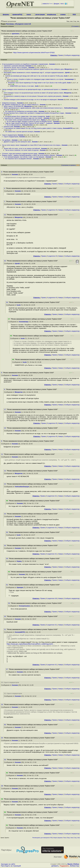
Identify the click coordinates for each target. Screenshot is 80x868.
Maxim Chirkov (73, 864)
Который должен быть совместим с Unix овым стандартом (25, 116)
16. (5, 545)
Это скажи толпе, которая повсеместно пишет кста (23, 120)
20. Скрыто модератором (10, 682)
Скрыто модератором (9, 135)
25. (2, 738)
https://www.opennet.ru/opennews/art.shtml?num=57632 (34, 53)
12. (5, 215)
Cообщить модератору (72, 55)
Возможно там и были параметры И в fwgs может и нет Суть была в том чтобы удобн (37, 83)
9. (5, 389)
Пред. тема (70, 838)
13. (5, 471)
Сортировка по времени (69, 165)
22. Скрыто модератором (13, 693)
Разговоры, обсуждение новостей (19, 24)
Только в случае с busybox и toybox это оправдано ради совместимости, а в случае (35, 79)
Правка (61, 55)
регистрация (40, 14)
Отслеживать (75, 26)
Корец (43, 120)
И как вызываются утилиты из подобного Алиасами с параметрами (25, 64)
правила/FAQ (17, 14)
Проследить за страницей (11, 866)
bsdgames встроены (9, 103)
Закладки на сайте (8, 864)
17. (5, 409)
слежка (63, 14)
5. (2, 373)
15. (5, 514)
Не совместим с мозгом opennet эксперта (19, 132)
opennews (15, 34)
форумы (6, 14)
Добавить (55, 866)
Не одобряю (6, 140)
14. (5, 484)
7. (5, 201)
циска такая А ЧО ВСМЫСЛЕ (14, 106)
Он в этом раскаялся (14, 125)
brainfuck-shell (8, 127)
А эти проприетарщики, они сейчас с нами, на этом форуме (24, 157)
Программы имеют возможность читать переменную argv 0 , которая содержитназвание (34, 73)
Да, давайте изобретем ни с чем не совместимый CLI (21, 105)
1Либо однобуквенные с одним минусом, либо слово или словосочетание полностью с (33, 108)
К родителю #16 (52, 598)
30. (5, 725)
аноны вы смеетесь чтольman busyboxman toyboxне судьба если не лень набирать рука (34, 69)
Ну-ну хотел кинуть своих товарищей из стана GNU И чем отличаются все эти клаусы (31, 145)
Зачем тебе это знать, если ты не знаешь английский (22, 148)
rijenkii (67, 73)
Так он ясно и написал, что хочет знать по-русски (22, 150)
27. (7, 669)
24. (2, 704)
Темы (65, 838)
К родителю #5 (52, 423)
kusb (66, 76)
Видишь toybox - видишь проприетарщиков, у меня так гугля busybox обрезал (29, 155)
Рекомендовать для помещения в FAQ (42, 838)
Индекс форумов (58, 838)
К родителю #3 (52, 210)
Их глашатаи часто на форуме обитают (19, 159)
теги (62, 4)
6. (2, 441)
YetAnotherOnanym (71, 108)
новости (46, 4)
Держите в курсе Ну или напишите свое (17, 142)
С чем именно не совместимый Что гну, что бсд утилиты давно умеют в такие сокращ (33, 128)
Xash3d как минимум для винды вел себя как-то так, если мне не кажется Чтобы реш (34, 76)
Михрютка (68, 69)
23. (5, 261)
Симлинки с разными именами (14, 66)
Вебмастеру (75, 866)
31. (7, 585)
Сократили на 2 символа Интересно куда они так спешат (23, 118)
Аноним (52, 64)
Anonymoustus (27, 125)
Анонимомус (69, 79)
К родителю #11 (52, 496)
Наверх (61, 184)
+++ (51, 4)
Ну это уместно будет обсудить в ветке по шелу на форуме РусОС (29, 121)
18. (5, 616)
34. (7, 302)
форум (56, 4)
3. (2, 172)
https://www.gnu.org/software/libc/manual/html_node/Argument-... (31, 644)
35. (7, 532)
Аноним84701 (68, 128)
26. (5, 760)
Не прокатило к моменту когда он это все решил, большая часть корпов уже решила (33, 96)
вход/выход (52, 14)
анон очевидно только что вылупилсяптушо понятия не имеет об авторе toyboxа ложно (34, 93)
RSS (74, 14)
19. (5, 428)
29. (7, 559)
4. (5, 188)
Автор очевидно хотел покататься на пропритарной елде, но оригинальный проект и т (31, 89)
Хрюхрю (57, 123)
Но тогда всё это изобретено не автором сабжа (21, 111)
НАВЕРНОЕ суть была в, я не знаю (22, 86)
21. (5, 629)
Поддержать (64, 866)
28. (2, 786)
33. (9, 603)
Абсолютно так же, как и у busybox (16, 67)
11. (2, 454)
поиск (29, 14)
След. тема (77, 838)
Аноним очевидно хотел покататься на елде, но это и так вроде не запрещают (30, 100)
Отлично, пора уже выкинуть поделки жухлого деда (20, 154)
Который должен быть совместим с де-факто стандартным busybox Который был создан (34, 113)
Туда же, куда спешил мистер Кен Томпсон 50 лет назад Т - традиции (29, 123)
